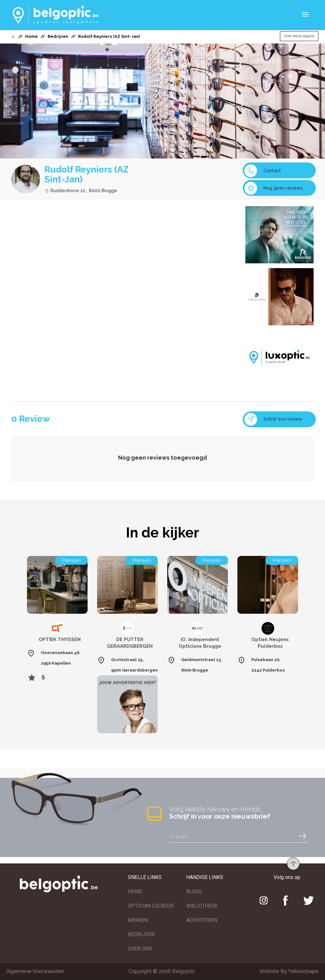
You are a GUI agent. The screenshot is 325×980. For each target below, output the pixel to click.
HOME (135, 892)
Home (31, 36)
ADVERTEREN (202, 920)
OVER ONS (140, 949)
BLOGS (194, 892)
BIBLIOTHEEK (202, 906)
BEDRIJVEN (141, 934)
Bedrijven (58, 36)
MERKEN (138, 920)
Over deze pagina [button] (299, 36)
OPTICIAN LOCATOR (151, 906)
